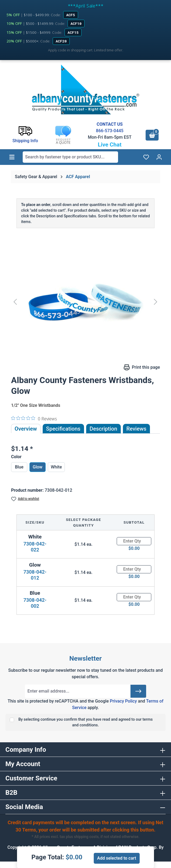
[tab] (103, 429)
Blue (19, 467)
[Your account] (159, 157)
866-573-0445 (110, 131)
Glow (38, 467)
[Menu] (12, 157)
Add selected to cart (117, 858)
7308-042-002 (35, 603)
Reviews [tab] (136, 429)
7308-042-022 (35, 547)
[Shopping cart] (152, 135)
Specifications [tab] (63, 429)
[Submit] (138, 691)
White (56, 467)
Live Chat (110, 145)
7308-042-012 (35, 575)
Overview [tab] (26, 429)
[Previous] (15, 302)
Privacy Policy (123, 701)
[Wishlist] (146, 157)
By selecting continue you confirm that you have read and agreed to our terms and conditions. (85, 722)
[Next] (156, 302)
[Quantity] (134, 541)
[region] (85, 302)
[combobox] (70, 157)
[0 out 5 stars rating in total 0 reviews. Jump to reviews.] (34, 418)
